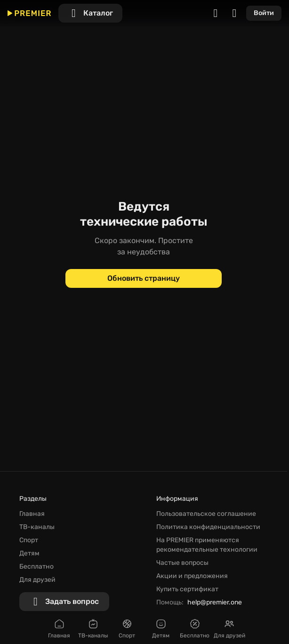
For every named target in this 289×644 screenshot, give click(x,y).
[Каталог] (90, 13)
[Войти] (264, 13)
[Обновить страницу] (144, 278)
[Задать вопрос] (64, 602)
